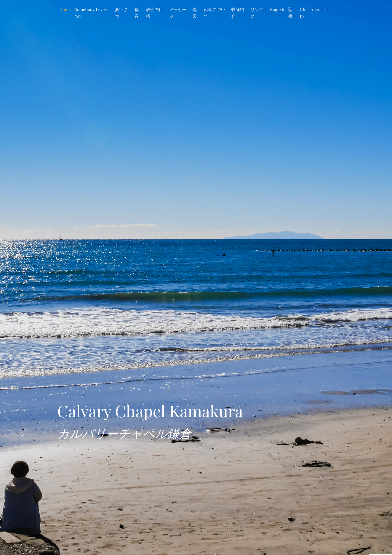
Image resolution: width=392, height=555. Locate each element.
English (277, 9)
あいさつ (121, 13)
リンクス (257, 13)
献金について (215, 13)
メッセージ (178, 13)
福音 (137, 13)
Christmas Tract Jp (315, 13)
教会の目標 (154, 13)
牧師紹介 (238, 13)
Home (65, 9)
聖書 (290, 13)
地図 (195, 13)
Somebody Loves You (91, 13)
